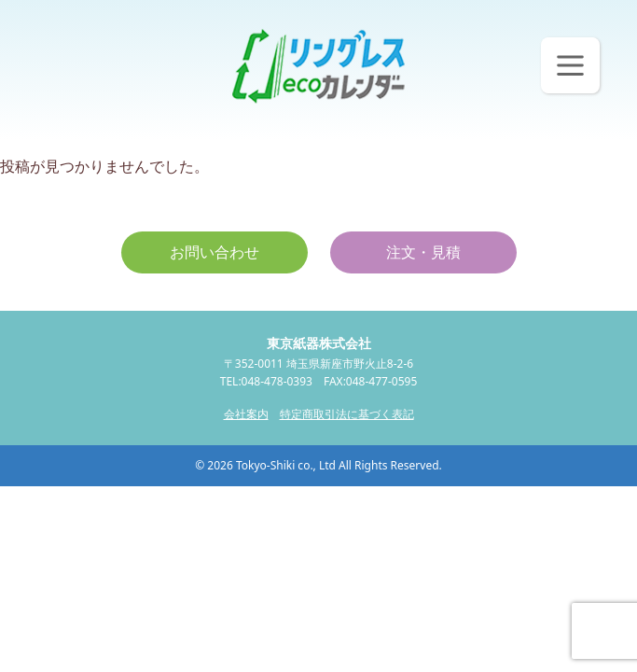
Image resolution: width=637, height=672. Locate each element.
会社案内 (246, 414)
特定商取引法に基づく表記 (347, 414)
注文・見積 (423, 252)
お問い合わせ (215, 252)
